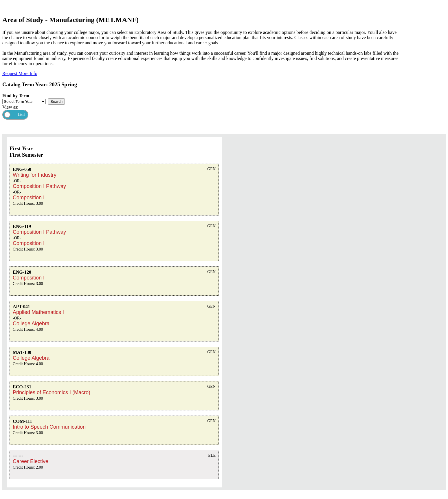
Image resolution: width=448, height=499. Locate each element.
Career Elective (31, 461)
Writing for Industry (35, 175)
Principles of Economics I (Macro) (52, 392)
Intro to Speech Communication (49, 427)
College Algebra (31, 323)
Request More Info (20, 73)
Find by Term (16, 96)
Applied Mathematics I (38, 312)
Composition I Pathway (39, 186)
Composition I (29, 198)
